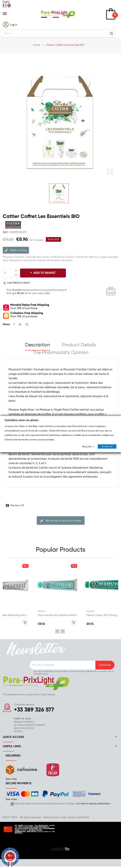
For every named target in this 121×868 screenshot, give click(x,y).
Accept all (107, 447)
